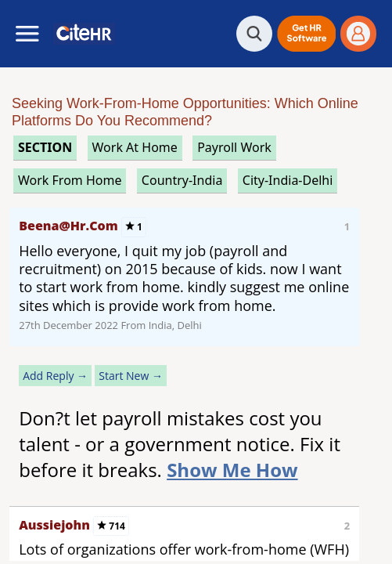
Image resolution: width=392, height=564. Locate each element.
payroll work (234, 147)
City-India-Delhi (288, 180)
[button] (306, 34)
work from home (70, 180)
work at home (135, 147)
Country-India (182, 180)
